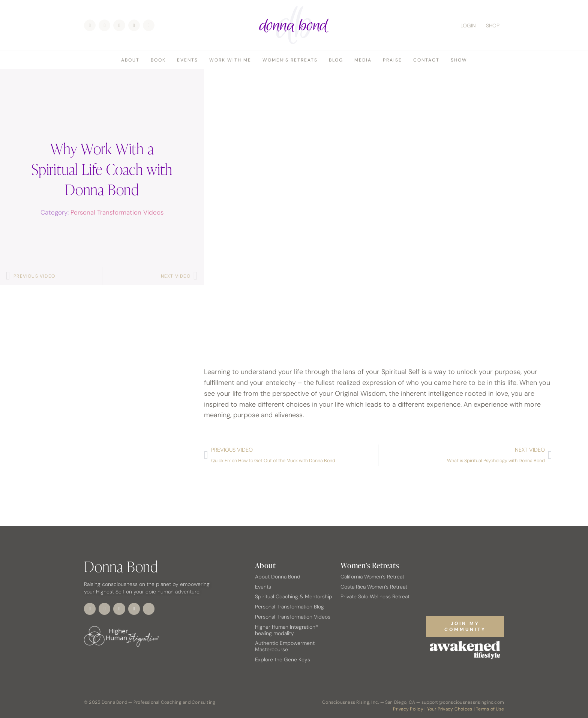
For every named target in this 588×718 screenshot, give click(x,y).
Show (459, 60)
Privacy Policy (408, 709)
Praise (392, 60)
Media (363, 60)
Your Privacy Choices (450, 709)
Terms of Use (490, 709)
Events (187, 60)
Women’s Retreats (290, 60)
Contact (426, 60)
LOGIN (468, 26)
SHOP (493, 26)
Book (158, 60)
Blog (336, 60)
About (130, 60)
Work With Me (230, 60)
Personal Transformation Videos (117, 212)
